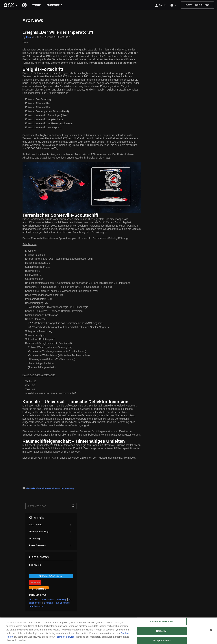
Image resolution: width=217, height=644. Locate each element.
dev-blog (69, 488)
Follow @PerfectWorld (52, 576)
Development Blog (39, 531)
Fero (28, 37)
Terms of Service (65, 637)
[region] (108, 631)
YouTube (35, 582)
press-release (48, 600)
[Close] (211, 630)
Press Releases (37, 545)
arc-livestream (37, 606)
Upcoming (35, 538)
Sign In (161, 5)
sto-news (47, 488)
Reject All (162, 631)
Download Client (197, 5)
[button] (11, 5)
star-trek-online (34, 488)
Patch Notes (36, 525)
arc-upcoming (63, 603)
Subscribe (38, 588)
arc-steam (48, 603)
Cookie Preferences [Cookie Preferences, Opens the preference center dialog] (162, 622)
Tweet (25, 43)
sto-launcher (58, 488)
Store (36, 5)
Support (54, 5)
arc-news (34, 600)
